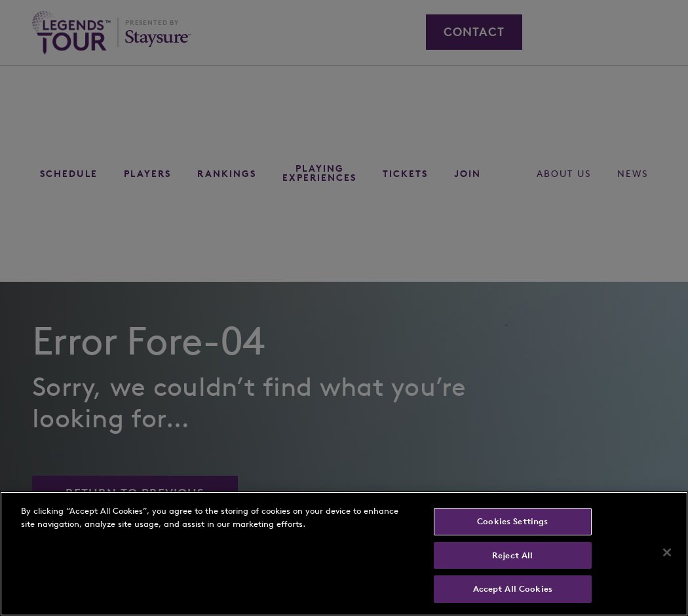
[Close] (667, 552)
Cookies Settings (512, 521)
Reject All (512, 555)
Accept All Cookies (513, 589)
